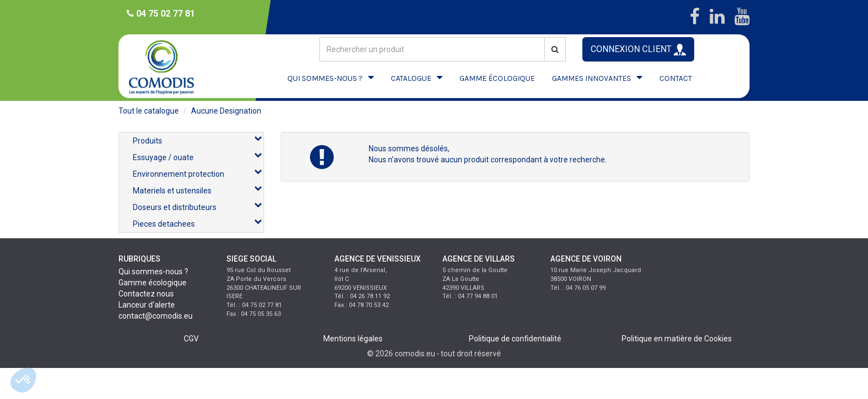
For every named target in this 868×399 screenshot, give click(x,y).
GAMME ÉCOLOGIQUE (497, 78)
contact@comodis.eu (156, 316)
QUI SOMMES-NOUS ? (325, 78)
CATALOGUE (411, 78)
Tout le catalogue (149, 111)
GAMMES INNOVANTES (591, 78)
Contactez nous (146, 294)
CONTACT (676, 78)
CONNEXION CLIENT (638, 50)
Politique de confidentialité (515, 339)
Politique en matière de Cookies (677, 339)
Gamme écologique (153, 283)
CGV (191, 339)
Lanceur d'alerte (147, 305)
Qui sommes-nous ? (153, 272)
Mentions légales (353, 339)
